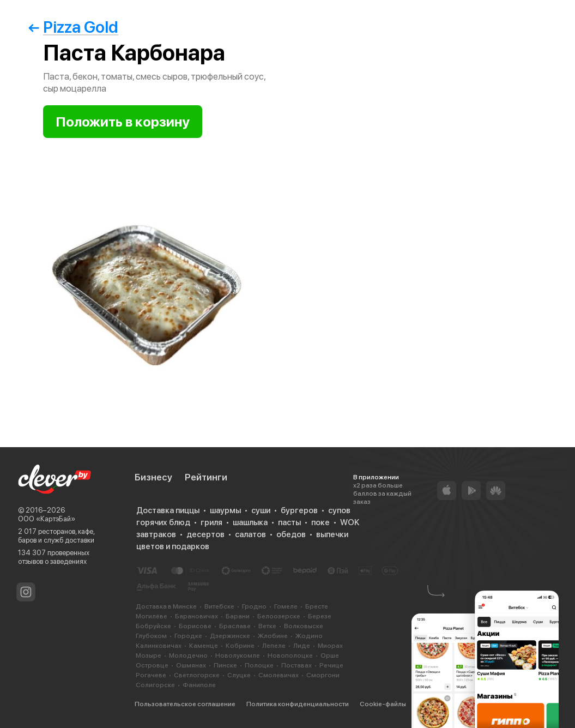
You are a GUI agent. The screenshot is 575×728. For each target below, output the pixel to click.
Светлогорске (197, 675)
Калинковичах (159, 646)
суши (261, 510)
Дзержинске (230, 636)
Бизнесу (153, 477)
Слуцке (239, 675)
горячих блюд (163, 522)
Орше (330, 655)
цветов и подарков (173, 546)
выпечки (332, 534)
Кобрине (240, 646)
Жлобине (273, 636)
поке (320, 522)
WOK (350, 522)
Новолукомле (238, 655)
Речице (331, 665)
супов (339, 510)
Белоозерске (279, 616)
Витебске (219, 606)
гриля (211, 522)
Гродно (254, 606)
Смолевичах (279, 675)
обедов (291, 534)
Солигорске (155, 685)
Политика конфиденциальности (298, 704)
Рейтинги (206, 477)
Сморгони (323, 675)
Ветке (267, 626)
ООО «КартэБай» (47, 519)
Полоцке (259, 665)
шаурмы (225, 510)
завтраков (156, 534)
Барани (238, 616)
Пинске (225, 665)
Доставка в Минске (166, 606)
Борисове (195, 626)
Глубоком (151, 636)
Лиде (302, 646)
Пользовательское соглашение (185, 704)
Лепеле (274, 646)
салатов (250, 534)
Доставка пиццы (168, 510)
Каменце (204, 646)
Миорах (330, 646)
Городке (188, 636)
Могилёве (152, 616)
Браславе (235, 626)
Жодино (309, 636)
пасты (289, 522)
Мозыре (149, 655)
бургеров (299, 510)
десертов (205, 534)
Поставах (296, 665)
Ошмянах (191, 665)
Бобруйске (153, 626)
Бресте (317, 606)
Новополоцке (290, 655)
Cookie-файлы (383, 704)
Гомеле (286, 606)
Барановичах (196, 616)
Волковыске (304, 626)
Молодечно (188, 655)
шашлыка (250, 522)
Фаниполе (199, 685)
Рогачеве (151, 675)
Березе (320, 616)
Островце (152, 665)
